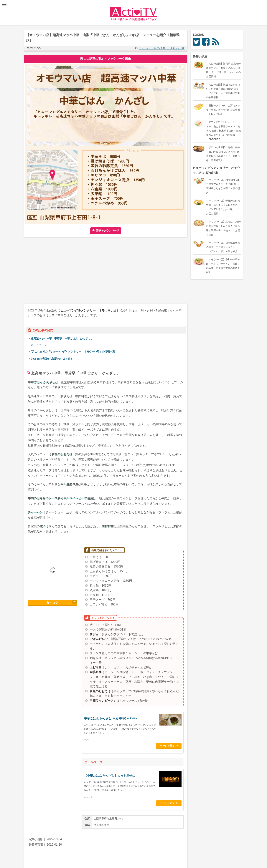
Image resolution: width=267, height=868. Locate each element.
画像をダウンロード (108, 230)
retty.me (87, 740)
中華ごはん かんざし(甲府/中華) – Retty (110, 718)
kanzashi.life (88, 796)
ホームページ (39, 345)
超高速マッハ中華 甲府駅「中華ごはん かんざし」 (62, 339)
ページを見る (169, 745)
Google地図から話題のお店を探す (52, 359)
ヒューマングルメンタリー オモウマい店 (162, 48)
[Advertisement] (65, 270)
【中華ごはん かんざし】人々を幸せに (110, 775)
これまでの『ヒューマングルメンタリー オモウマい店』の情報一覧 (73, 352)
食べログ (52, 603)
